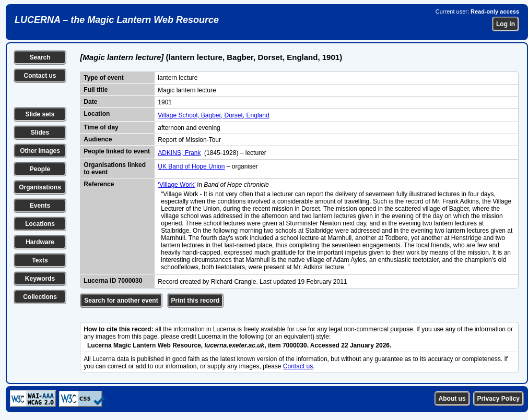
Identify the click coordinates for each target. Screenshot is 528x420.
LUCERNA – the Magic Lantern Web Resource (117, 20)
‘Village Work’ (177, 185)
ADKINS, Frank (179, 153)
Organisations (40, 187)
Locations (40, 224)
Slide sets (40, 114)
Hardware (40, 242)
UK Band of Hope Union (191, 166)
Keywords (40, 279)
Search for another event (121, 301)
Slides (40, 133)
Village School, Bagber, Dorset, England (213, 115)
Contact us (40, 76)
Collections (40, 297)
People (40, 169)
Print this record (196, 301)
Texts (40, 260)
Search (40, 57)
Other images (40, 151)
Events (40, 206)
